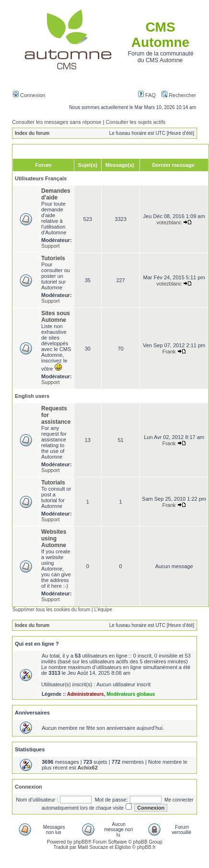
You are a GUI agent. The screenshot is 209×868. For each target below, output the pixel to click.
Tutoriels (53, 258)
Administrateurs (86, 694)
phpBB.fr (146, 847)
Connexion (29, 95)
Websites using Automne (54, 538)
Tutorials (53, 483)
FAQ (147, 95)
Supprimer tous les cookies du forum (51, 610)
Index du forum (32, 133)
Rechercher (179, 95)
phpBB (81, 842)
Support (51, 246)
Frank (169, 352)
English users (32, 396)
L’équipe (103, 610)
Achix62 (88, 768)
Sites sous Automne (56, 317)
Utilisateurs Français (41, 178)
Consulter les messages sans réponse (57, 122)
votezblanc (169, 222)
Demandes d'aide (56, 194)
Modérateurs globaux (131, 694)
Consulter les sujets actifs (135, 122)
